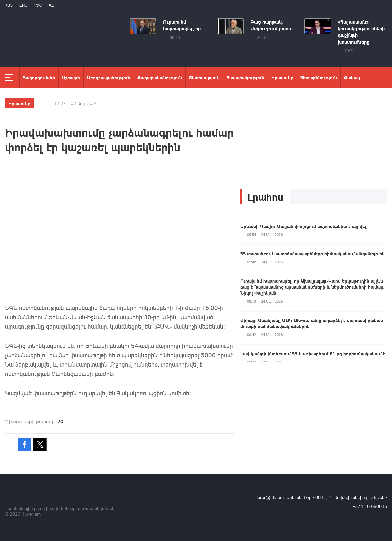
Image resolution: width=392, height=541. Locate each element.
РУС (38, 5)
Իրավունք (282, 77)
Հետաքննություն (319, 77)
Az (51, 5)
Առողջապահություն (109, 77)
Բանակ (352, 77)
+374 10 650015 (370, 506)
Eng (23, 5)
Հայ (9, 5)
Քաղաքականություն (160, 77)
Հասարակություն (245, 77)
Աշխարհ (71, 77)
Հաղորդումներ (39, 77)
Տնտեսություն (204, 77)
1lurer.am (31, 514)
